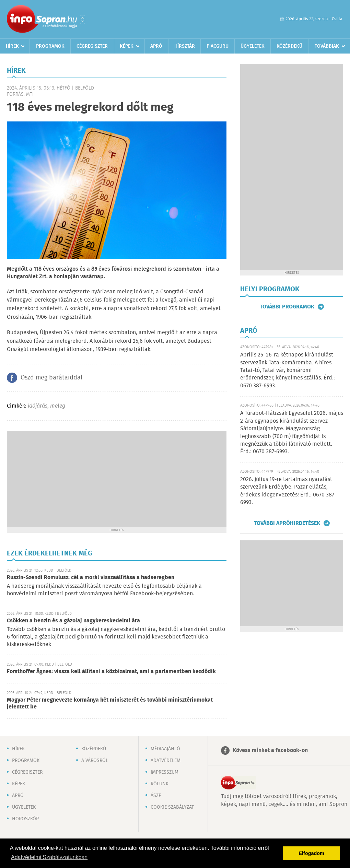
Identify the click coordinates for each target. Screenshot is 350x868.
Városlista (83, 20)
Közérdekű (289, 46)
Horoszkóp (25, 819)
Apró (156, 46)
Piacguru (218, 46)
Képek (127, 46)
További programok (287, 307)
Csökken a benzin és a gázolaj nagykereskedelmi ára (73, 621)
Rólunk (160, 784)
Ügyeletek (253, 46)
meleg (58, 406)
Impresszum (165, 772)
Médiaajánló (165, 749)
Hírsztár (185, 46)
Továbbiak (327, 46)
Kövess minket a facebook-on (270, 750)
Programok (50, 46)
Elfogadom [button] (312, 853)
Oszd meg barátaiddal (51, 378)
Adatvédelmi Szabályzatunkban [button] (49, 857)
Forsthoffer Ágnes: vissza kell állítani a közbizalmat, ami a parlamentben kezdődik (111, 672)
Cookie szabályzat (172, 807)
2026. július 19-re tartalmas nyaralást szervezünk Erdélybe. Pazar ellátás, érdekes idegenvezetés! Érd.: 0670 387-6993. (288, 491)
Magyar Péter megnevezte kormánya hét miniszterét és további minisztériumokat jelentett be (110, 703)
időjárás (38, 406)
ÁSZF (156, 796)
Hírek (12, 46)
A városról (95, 761)
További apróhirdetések (287, 523)
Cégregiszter (92, 46)
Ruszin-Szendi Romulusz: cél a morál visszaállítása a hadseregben (91, 578)
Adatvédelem (166, 761)
